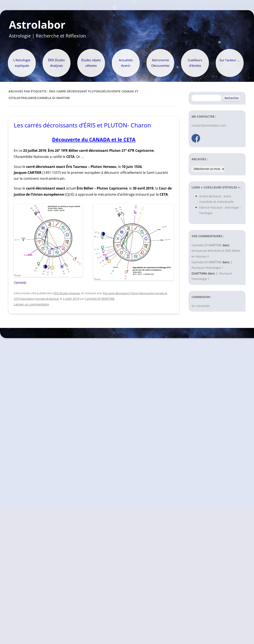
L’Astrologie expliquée (22, 63)
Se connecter (201, 306)
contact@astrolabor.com (209, 125)
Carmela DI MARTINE (100, 299)
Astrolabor (37, 25)
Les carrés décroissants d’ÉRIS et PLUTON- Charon (82, 125)
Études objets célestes (91, 63)
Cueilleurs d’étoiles (195, 63)
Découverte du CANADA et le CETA (94, 140)
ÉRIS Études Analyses (56, 63)
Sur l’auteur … (230, 60)
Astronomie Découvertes (160, 63)
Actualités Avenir (126, 63)
